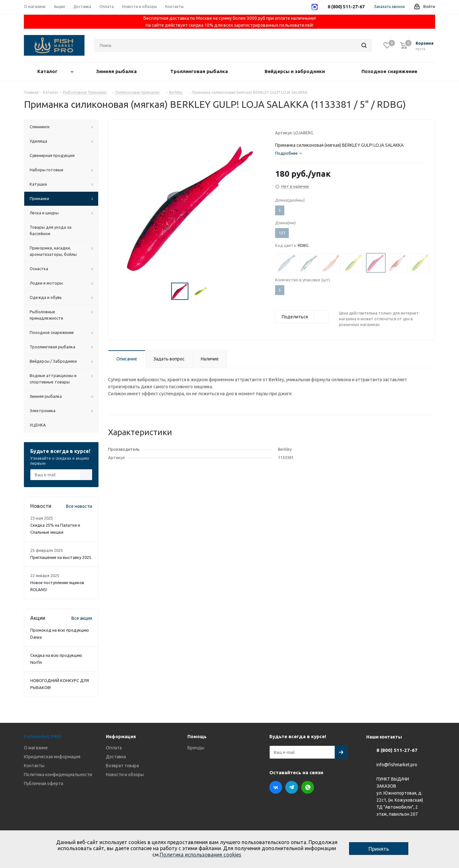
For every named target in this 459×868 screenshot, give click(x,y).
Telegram (292, 787)
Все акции (82, 618)
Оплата (114, 748)
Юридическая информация (52, 757)
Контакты (34, 766)
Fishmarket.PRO (43, 736)
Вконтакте (276, 787)
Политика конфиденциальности (58, 775)
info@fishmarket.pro (397, 765)
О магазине (36, 748)
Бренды (196, 748)
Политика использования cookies (200, 855)
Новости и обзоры (125, 775)
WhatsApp (308, 787)
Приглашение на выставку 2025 (61, 557)
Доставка (116, 757)
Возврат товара (122, 766)
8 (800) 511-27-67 (397, 750)
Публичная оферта (44, 783)
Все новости (79, 506)
